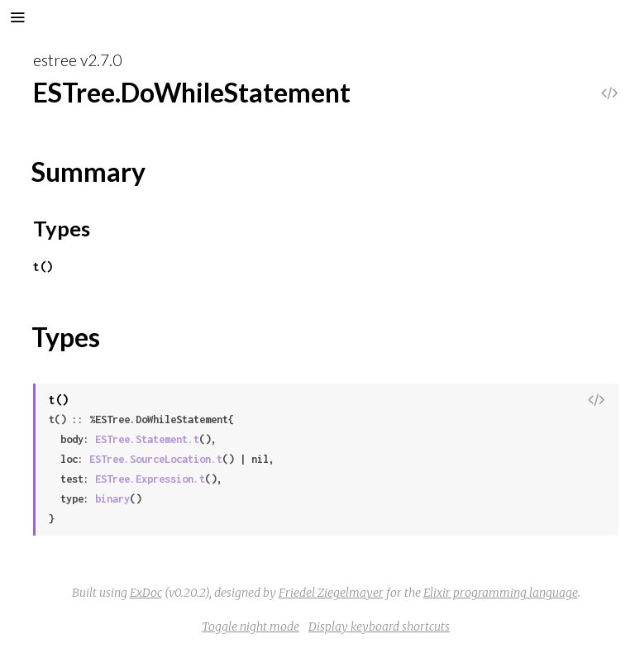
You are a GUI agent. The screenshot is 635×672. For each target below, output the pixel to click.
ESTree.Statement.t (147, 439)
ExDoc (146, 593)
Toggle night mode (251, 627)
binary (112, 499)
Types (62, 228)
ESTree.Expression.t (150, 479)
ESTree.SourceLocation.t (156, 459)
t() (43, 267)
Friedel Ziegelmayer (331, 593)
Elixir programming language (501, 593)
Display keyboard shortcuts (379, 627)
